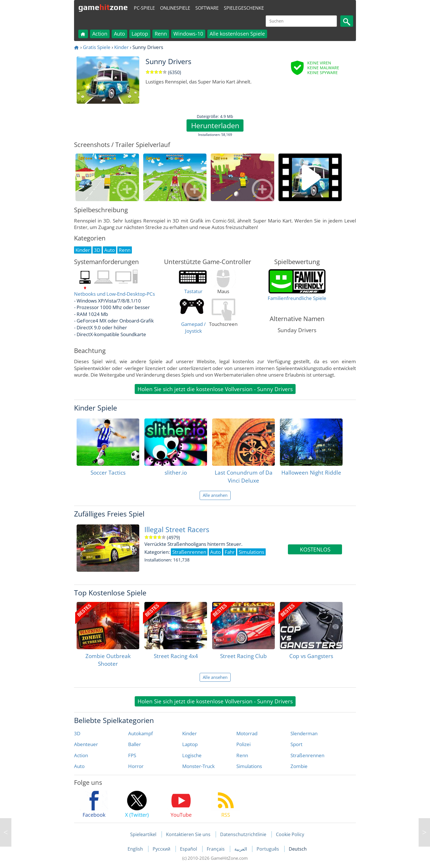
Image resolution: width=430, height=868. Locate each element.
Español (189, 849)
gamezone (103, 7)
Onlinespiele (175, 8)
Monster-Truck (198, 766)
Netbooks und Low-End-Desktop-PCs (114, 294)
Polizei (243, 744)
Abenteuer (86, 744)
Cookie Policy (290, 834)
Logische (192, 755)
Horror (136, 766)
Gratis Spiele (97, 47)
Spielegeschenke (244, 8)
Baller (135, 744)
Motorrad (247, 733)
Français (216, 849)
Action (100, 34)
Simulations (249, 766)
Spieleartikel (143, 834)
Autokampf (141, 733)
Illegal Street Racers (177, 529)
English (136, 849)
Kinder (121, 47)
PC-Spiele (144, 8)
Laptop (140, 34)
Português (268, 849)
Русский (162, 849)
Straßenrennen (307, 755)
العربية (241, 849)
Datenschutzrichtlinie (243, 834)
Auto (119, 34)
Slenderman (304, 733)
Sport (296, 744)
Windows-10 (188, 34)
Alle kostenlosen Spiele (237, 34)
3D (77, 733)
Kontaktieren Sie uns (188, 834)
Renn (161, 34)
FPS (132, 755)
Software (207, 8)
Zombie (299, 766)
